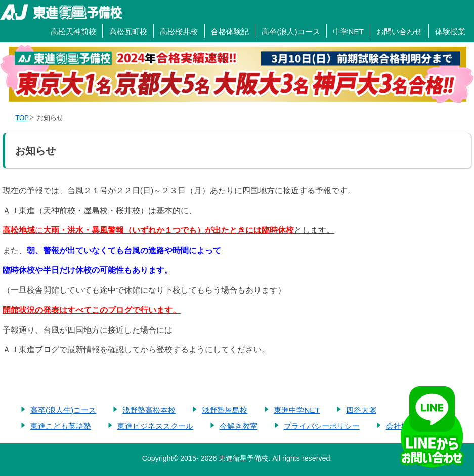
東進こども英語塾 (61, 426)
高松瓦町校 (128, 32)
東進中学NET (297, 410)
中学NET (348, 32)
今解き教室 (239, 426)
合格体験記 (230, 32)
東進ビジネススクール (155, 426)
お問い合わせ (399, 32)
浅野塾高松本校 (149, 410)
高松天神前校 (73, 32)
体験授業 (450, 32)
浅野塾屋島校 (225, 410)
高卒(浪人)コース (291, 32)
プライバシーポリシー (322, 426)
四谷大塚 (361, 410)
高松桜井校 (179, 32)
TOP (22, 118)
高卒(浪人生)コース (63, 410)
